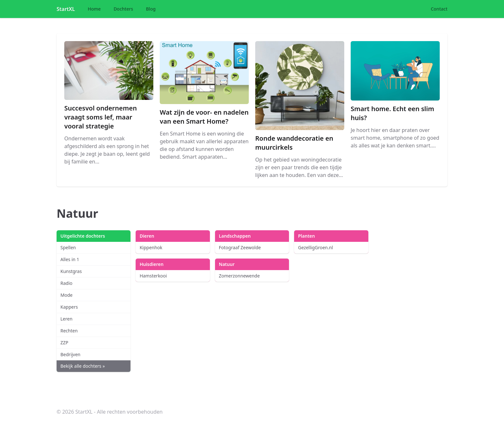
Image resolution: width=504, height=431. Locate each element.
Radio (66, 283)
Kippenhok (151, 247)
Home (94, 9)
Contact (439, 9)
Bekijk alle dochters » (83, 366)
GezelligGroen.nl (315, 247)
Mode (67, 295)
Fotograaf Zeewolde (240, 247)
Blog (151, 9)
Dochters (123, 9)
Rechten (69, 331)
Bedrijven (70, 354)
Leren (66, 319)
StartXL (66, 9)
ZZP (64, 343)
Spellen (68, 247)
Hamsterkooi (153, 276)
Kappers (69, 307)
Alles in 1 (70, 259)
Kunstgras (71, 271)
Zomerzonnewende (239, 276)
